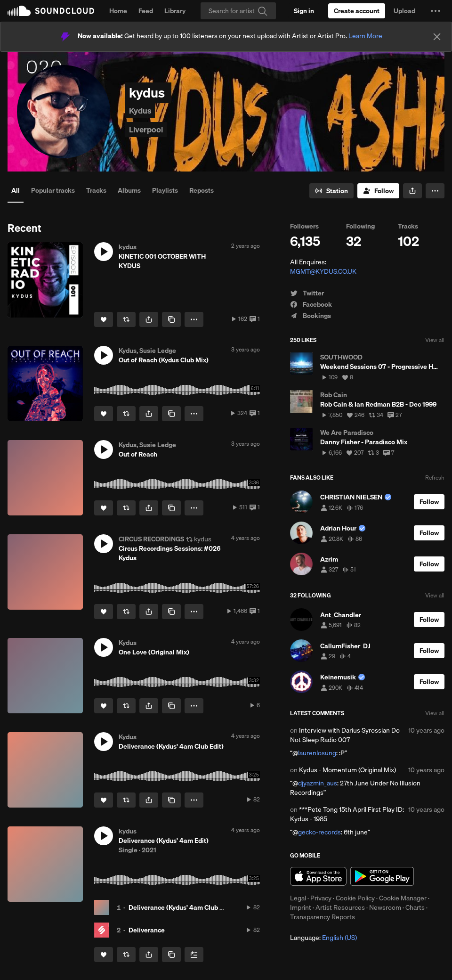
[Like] (104, 319)
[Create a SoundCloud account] (357, 11)
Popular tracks (53, 190)
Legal (298, 898)
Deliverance (147, 930)
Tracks (96, 190)
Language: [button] (323, 938)
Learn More (365, 36)
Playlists (165, 190)
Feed (146, 11)
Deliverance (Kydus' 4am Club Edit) (181, 907)
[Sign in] (304, 11)
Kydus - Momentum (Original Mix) (347, 770)
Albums (129, 190)
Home (118, 11)
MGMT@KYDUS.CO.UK (323, 271)
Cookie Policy (355, 898)
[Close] (437, 37)
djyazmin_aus (318, 783)
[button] (436, 11)
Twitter (307, 293)
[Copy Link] (171, 319)
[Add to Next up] (194, 955)
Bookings (311, 316)
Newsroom (385, 907)
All (16, 190)
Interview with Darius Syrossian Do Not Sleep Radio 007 (345, 735)
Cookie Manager (403, 898)
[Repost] (126, 319)
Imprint (301, 907)
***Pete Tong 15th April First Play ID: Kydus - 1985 (347, 814)
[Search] (238, 11)
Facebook (311, 304)
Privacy (321, 898)
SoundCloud (51, 11)
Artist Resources (340, 907)
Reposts (202, 190)
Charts (415, 907)
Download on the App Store (318, 876)
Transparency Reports (323, 917)
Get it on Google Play (382, 876)
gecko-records (319, 832)
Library (175, 11)
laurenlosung (317, 753)
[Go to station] (331, 191)
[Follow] (378, 191)
